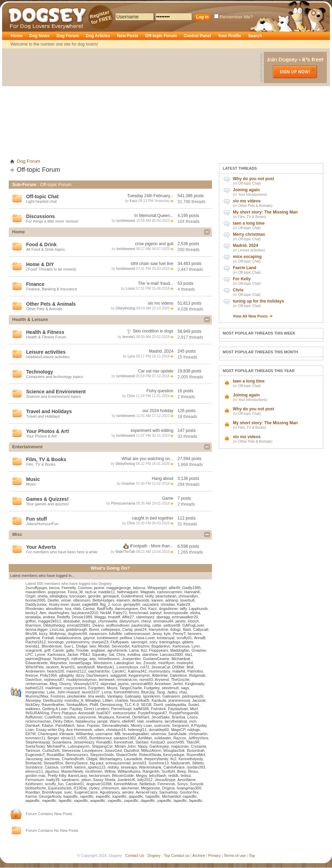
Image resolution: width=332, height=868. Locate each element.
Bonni (94, 629)
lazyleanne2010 (85, 613)
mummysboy (159, 671)
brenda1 (129, 337)
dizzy (80, 675)
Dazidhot (131, 750)
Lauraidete (133, 759)
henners (195, 634)
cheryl (146, 621)
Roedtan (33, 792)
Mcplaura (106, 717)
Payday (76, 709)
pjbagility (66, 675)
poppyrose (57, 592)
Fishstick (159, 709)
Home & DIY (40, 264)
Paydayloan (178, 709)
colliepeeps (110, 629)
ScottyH (168, 771)
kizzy (43, 634)
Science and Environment (56, 392)
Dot (143, 609)
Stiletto (198, 763)
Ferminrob (166, 784)
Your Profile (230, 36)
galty (70, 650)
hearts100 (56, 671)
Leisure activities (251, 250)
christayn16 (116, 730)
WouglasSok (174, 750)
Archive (199, 855)
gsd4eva (33, 638)
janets (180, 621)
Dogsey (17, 5)
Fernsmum (35, 780)
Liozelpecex (92, 750)
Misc (17, 534)
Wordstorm (103, 663)
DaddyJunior (36, 604)
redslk (173, 775)
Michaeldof (171, 796)
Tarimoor (33, 750)
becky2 (31, 613)
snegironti (34, 650)
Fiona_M (75, 592)
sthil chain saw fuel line (152, 264)
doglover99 (77, 634)
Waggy (100, 617)
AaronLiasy (77, 775)
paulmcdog (141, 625)
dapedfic (148, 801)
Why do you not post (254, 179)
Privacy (214, 855)
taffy (183, 609)
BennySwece (77, 763)
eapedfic (103, 796)
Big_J (105, 604)
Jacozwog (34, 759)
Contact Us (135, 855)
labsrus (139, 588)
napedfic (49, 801)
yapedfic (164, 801)
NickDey (32, 705)
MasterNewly (72, 771)
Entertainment (27, 447)
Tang (161, 692)
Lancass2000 (171, 654)
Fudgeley (152, 688)
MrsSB (31, 634)
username (104, 734)
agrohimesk (117, 650)
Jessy (157, 634)
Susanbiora (62, 742)
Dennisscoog (111, 705)
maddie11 (106, 592)
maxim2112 (76, 671)
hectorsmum (99, 775)
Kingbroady (195, 684)
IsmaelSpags (80, 663)
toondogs (56, 642)
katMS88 (141, 709)
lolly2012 (145, 780)
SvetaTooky (35, 746)
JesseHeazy (84, 742)
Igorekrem (152, 696)
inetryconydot (124, 713)
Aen (43, 613)
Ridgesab (197, 675)
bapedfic (71, 796)
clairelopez (145, 617)
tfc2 (173, 759)
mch (193, 721)
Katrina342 (137, 671)
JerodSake (161, 717)
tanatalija (33, 617)
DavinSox (34, 680)
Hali (140, 721)
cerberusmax (37, 684)
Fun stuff (37, 519)
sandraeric (70, 780)
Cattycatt (201, 629)
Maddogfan (180, 650)
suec (68, 792)
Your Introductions (252, 195)
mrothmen (94, 771)
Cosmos (85, 588)
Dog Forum (68, 36)
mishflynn (166, 663)
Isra (68, 609)
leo (139, 663)
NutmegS (61, 659)
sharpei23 (100, 642)
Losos (130, 288)
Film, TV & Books (251, 217)
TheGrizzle (180, 680)
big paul (97, 763)
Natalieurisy (85, 721)
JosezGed (113, 750)
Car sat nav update (156, 371)
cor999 (66, 767)
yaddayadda (175, 705)
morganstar (35, 692)
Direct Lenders (97, 709)
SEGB (146, 705)
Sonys (183, 784)
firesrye (32, 675)
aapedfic (33, 801)
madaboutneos (68, 638)
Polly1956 (48, 675)
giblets (188, 642)
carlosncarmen (169, 592)
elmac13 (68, 738)
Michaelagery (111, 759)
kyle (167, 634)
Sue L (69, 646)
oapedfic (131, 801)
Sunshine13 (159, 763)
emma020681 (78, 625)
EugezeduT (35, 755)
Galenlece (179, 675)
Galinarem (171, 696)
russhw (70, 717)
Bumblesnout (101, 738)
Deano (98, 625)
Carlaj (127, 629)
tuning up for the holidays (258, 301)
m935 (82, 738)
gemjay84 (132, 604)
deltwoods (141, 600)
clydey (94, 788)
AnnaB (200, 638)
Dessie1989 (82, 617)
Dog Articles (98, 36)
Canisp (89, 609)
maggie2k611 (50, 621)
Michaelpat (181, 659)
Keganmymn (139, 675)
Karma (31, 796)
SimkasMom (77, 705)
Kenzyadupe (174, 755)
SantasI (142, 742)
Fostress (58, 696)
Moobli (104, 646)
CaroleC (119, 671)
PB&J (85, 654)
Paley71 (120, 613)
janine (99, 588)
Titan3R (193, 742)
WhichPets (35, 667)
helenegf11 (137, 730)
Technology (40, 372)
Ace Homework (79, 730)
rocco (116, 604)
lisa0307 (104, 713)
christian (168, 604)
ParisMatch (65, 725)
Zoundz (150, 663)
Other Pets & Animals (255, 206)
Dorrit (158, 705)
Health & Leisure (30, 319)
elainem (123, 600)
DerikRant (141, 717)
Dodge (82, 646)
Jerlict (178, 684)
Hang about (163, 479)
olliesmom (82, 600)
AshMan (145, 738)
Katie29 (184, 604)
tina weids (97, 696)
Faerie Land (244, 268)
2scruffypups (36, 588)
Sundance (34, 767)
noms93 (146, 680)
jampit (102, 721)
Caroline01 (75, 784)
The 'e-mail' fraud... (156, 283)
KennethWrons (127, 692)
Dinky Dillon (63, 721)
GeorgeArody (50, 796)
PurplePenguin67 (152, 713)
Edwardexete (37, 663)
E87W (30, 734)
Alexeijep (33, 700)
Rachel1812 (36, 642)
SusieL (194, 705)
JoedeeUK (126, 780)
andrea (49, 617)
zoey (153, 642)
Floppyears (159, 650)
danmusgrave (127, 609)
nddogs (193, 730)
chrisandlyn (188, 596)
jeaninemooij (179, 700)
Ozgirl (30, 596)
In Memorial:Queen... (154, 216)
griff (47, 650)
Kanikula (159, 700)
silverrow (159, 734)
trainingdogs (170, 642)
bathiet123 (34, 688)
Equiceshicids (60, 788)
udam (99, 730)
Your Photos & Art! (48, 431)
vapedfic (115, 801)
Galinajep (133, 696)
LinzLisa (57, 629)
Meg (53, 684)
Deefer (53, 600)
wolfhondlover (117, 625)
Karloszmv (140, 646)
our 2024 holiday (158, 411)
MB (117, 734)
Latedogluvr (124, 663)
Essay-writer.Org (50, 730)
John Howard (68, 692)
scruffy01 (184, 638)
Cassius (52, 767)
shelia (43, 596)
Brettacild (33, 763)
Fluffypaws (119, 642)
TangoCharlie (131, 688)
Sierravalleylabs (116, 725)
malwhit (179, 671)
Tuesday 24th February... (150, 196)
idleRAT (129, 721)
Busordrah (196, 750)
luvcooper (77, 596)
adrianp (172, 600)
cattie (157, 625)
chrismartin (198, 734)
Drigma (168, 788)
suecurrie (162, 725)
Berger (53, 738)
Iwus (81, 725)
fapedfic (196, 801)
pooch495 (176, 742)
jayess (123, 684)
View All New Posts (250, 316)
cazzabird (150, 604)
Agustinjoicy (110, 792)
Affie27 (128, 617)
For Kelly (242, 279)
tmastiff (114, 617)
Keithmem (34, 784)
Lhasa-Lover (144, 638)
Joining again (246, 190)
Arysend (162, 680)
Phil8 (94, 705)
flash (187, 629)
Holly (149, 596)
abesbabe (72, 621)
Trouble (82, 650)
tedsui (186, 775)
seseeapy (129, 767)
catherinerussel (137, 634)
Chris (238, 290)
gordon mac (35, 775)
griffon (31, 621)
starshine (150, 654)
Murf (194, 709)
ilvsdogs (89, 621)
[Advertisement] (132, 101)
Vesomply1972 (86, 684)
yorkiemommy (78, 642)
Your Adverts (41, 547)
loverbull (187, 600)
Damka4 (33, 725)
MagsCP (178, 730)
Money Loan (141, 725)
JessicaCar (161, 667)
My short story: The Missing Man (265, 212)
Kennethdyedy (191, 759)
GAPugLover (193, 625)
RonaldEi (104, 742)
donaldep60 (159, 730)
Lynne (40, 654)
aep (93, 659)
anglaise (98, 650)
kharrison (33, 625)
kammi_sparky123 (90, 767)
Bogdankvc (161, 646)
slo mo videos (247, 201)
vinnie (66, 600)
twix (93, 646)
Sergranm (180, 725)
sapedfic (81, 801)
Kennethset (124, 742)
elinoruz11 (34, 771)
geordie (94, 596)
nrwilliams (154, 721)
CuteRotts (53, 717)
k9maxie (67, 734)
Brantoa (179, 717)
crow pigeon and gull (154, 244)
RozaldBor (56, 755)
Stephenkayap (38, 742)
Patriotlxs (195, 671)
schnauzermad (118, 763)
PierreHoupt (121, 709)
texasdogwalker (136, 734)
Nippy (143, 746)
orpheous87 (54, 680)
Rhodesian (35, 609)
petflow (126, 638)
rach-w (90, 592)
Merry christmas (249, 234)
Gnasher (128, 484)
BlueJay (148, 692)
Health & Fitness (45, 332)
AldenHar (160, 675)
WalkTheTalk (125, 552)
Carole (58, 650)
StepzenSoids (102, 755)
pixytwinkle (76, 696)
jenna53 (139, 763)
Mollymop (58, 634)
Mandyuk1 (106, 667)
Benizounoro (77, 755)
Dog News (39, 36)
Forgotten (96, 688)
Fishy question (160, 391)
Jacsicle (199, 700)
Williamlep (85, 734)
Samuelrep (168, 792)
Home (17, 36)
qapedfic (136, 796)
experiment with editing (152, 431)
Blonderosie (52, 646)
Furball (48, 638)
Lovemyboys (127, 667)
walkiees (33, 709)
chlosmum (110, 788)
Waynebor (58, 663)
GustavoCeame (156, 659)
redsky (113, 767)
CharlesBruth (73, 759)
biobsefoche (36, 788)
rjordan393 (196, 767)
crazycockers (75, 688)
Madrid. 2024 (246, 246)
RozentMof (196, 755)
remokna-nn (127, 680)
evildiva (134, 654)
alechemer (130, 788)
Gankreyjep (159, 746)
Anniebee (163, 684)
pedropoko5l (193, 696)
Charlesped (47, 734)
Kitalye (48, 725)
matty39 (53, 780)
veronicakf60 (142, 684)
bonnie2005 (35, 600)
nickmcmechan (38, 721)
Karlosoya (181, 646)
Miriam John (125, 746)
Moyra (112, 688)
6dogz (176, 629)
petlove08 (172, 625)
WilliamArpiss (129, 771)
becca (54, 588)
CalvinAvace (174, 767)
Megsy (142, 775)
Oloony (65, 684)
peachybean (166, 596)
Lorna (107, 692)
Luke (51, 692)
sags (185, 688)
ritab (77, 609)
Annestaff (86, 713)
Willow (110, 771)
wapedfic (98, 801)
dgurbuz (52, 771)
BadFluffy (105, 609)
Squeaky (99, 654)
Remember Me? (234, 17)
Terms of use (235, 855)
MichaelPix (56, 746)
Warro (115, 721)
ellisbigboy (59, 596)
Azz (144, 650)
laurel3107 (91, 692)
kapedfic (120, 796)
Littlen (108, 700)
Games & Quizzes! (47, 499)
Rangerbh (151, 771)
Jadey (172, 692)
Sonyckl (197, 784)
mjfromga (79, 659)
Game (168, 498)
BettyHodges (104, 600)
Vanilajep (115, 696)
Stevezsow (71, 750)
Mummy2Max (37, 696)
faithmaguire (128, 592)
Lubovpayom (79, 746)
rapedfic (87, 796)
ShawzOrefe (127, 755)
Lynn (131, 356)
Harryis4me (158, 629)
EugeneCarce (86, 792)
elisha (195, 613)
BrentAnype (52, 792)
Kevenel (123, 717)
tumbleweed (126, 221)
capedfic (190, 796)
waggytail (118, 675)
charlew (121, 700)
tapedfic (180, 801)
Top (167, 855)
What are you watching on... (147, 459)
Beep (182, 771)
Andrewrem (35, 671)
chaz (183, 692)
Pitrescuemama (123, 503)
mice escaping (247, 257)
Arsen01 (68, 667)
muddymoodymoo (81, 680)
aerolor (128, 792)
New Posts (128, 36)
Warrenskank (150, 767)
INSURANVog (37, 713)
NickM (106, 613)
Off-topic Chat (249, 183)
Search (255, 36)
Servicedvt (121, 646)
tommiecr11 (35, 738)
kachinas (52, 759)
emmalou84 (163, 621)
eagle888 (90, 604)
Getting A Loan (55, 709)
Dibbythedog (125, 308)
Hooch (193, 621)
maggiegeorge (119, 588)
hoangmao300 (189, 788)
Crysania (198, 746)
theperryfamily (156, 759)
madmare (54, 688)
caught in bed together (153, 518)
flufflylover (34, 717)
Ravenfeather (53, 705)
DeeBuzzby (53, 700)
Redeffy (64, 617)
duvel (76, 604)
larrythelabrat (176, 721)
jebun (86, 780)
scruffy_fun (54, 784)
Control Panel (197, 36)
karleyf (156, 613)
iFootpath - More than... (152, 546)
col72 (145, 667)
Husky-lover (59, 604)
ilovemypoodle (176, 613)
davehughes (59, 613)
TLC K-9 (132, 705)
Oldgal (92, 759)
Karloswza (56, 654)
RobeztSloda (150, 755)
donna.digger (37, 629)
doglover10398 (99, 784)
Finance (35, 284)
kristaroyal (166, 638)
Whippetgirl (157, 588)
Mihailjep (93, 700)
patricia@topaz (38, 659)
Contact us (180, 855)
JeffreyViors (198, 738)
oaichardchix (99, 671)
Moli (190, 667)
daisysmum (129, 621)
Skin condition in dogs (153, 331)
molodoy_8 (74, 700)
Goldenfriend (132, 596)
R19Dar (80, 788)
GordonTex (189, 792)
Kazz (134, 201)
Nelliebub (148, 784)
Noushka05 (140, 700)
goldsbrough (76, 629)
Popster (93, 725)
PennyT (179, 634)
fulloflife (115, 634)
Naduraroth (180, 763)
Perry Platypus (64, 713)
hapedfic (153, 796)
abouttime (54, 609)
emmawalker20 (185, 617)
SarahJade (177, 734)
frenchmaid (139, 613)
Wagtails (148, 592)
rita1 (188, 654)
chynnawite (108, 621)
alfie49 (174, 588)
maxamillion (35, 592)
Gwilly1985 (191, 588)
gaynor (89, 638)
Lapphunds (198, 609)
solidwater (163, 738)
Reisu (193, 771)
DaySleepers (97, 675)
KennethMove (126, 784)
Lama (134, 650)
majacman (180, 746)
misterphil (185, 663)
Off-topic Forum (161, 36)
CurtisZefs (51, 750)
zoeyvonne (87, 717)
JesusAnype (165, 780)
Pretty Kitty (57, 775)
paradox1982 (125, 738)
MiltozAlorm (151, 750)
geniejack (111, 596)
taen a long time (249, 223)
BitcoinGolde (123, 775)
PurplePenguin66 (184, 713)
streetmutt (170, 688)
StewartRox (53, 763)
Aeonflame (187, 780)
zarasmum (98, 634)
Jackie (73, 654)
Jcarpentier (131, 659)
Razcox (180, 738)
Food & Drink (41, 244)
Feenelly (69, 588)
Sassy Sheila (104, 780)
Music (33, 479)
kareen (157, 600)
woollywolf (86, 667)
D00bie (178, 667)
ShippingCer (102, 746)
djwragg (163, 617)
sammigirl (139, 642)
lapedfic (65, 801)
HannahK (192, 592)
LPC (29, 654)
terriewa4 (107, 680)
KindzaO (158, 742)
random (52, 667)
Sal (111, 654)
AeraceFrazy (147, 792)
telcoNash (157, 775)
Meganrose (151, 788)
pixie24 (140, 629)
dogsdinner (168, 609)
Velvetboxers (109, 659)
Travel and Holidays (49, 411)
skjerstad (108, 684)
